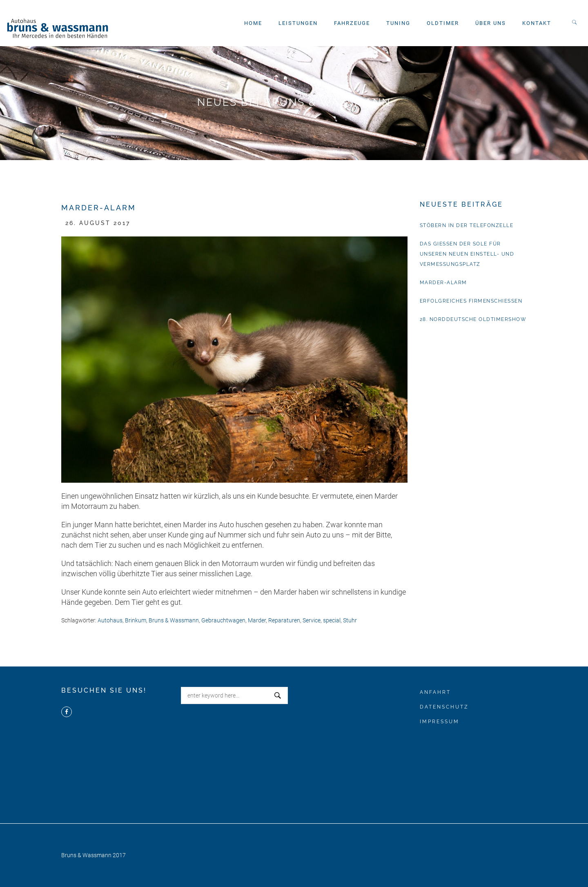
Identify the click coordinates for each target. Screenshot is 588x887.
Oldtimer (443, 23)
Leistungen (298, 23)
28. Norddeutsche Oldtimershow (473, 319)
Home (253, 23)
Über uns (491, 23)
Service (312, 620)
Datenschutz (444, 707)
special (332, 620)
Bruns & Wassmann (174, 620)
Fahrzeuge (352, 23)
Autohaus (110, 620)
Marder (257, 620)
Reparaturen (284, 620)
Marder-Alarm (443, 283)
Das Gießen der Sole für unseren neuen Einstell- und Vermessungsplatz (467, 254)
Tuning (398, 23)
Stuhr (350, 620)
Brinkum (136, 620)
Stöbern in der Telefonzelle (467, 225)
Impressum (440, 722)
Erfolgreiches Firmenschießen (471, 301)
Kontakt (537, 23)
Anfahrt (435, 692)
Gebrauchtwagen (223, 620)
